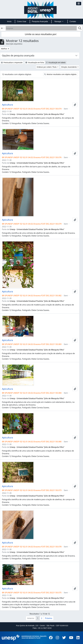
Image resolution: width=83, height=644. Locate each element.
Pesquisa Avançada (40, 21)
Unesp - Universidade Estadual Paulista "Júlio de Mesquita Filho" (37, 114)
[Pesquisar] (41, 28)
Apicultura (7, 105)
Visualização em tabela (56, 62)
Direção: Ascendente (69, 67)
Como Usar (22, 21)
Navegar (58, 21)
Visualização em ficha (35, 62)
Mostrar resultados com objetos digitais (60, 74)
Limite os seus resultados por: (41, 34)
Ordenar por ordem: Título (47, 67)
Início (9, 21)
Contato (73, 21)
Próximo (49, 618)
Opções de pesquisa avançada (18, 55)
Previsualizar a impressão (12, 62)
